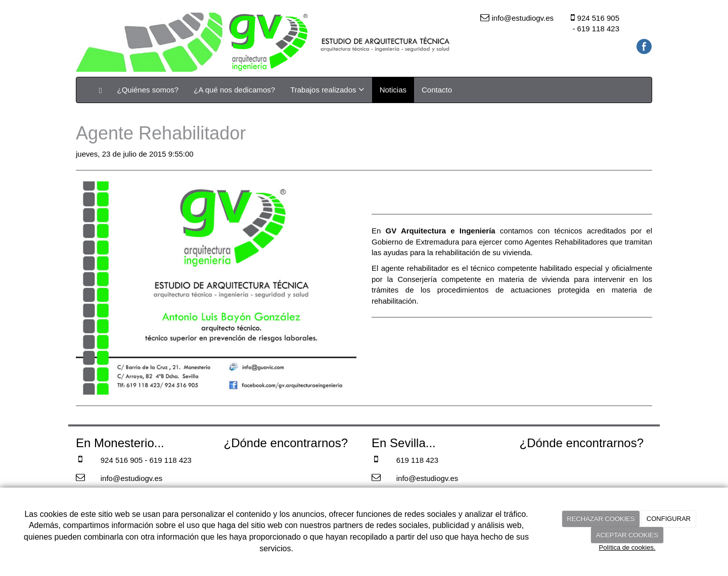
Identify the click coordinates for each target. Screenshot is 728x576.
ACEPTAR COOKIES (627, 535)
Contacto (437, 90)
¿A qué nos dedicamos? (234, 90)
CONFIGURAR (669, 519)
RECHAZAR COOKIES (601, 519)
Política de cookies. (627, 547)
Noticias (393, 90)
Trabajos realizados (327, 89)
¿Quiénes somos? (148, 90)
